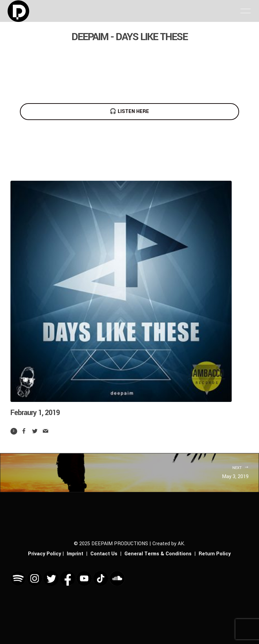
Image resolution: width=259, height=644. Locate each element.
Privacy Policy (45, 554)
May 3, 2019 (129, 472)
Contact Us (104, 554)
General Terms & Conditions (158, 554)
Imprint (75, 554)
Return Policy (215, 554)
